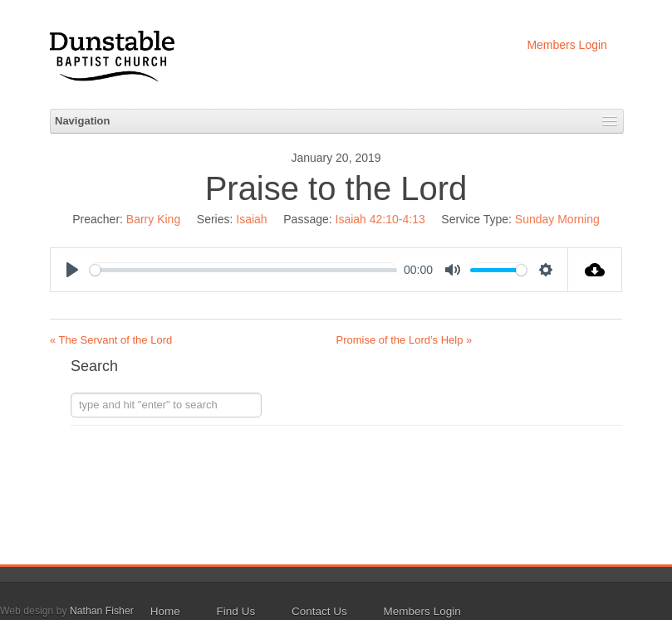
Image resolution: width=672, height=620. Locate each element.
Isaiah (251, 219)
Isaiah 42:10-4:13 (380, 219)
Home (165, 611)
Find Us (236, 611)
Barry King (153, 219)
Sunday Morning (557, 219)
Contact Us (319, 611)
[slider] (243, 270)
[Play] (72, 270)
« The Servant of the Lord (111, 340)
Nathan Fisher (102, 611)
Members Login (567, 45)
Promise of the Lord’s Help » (405, 340)
